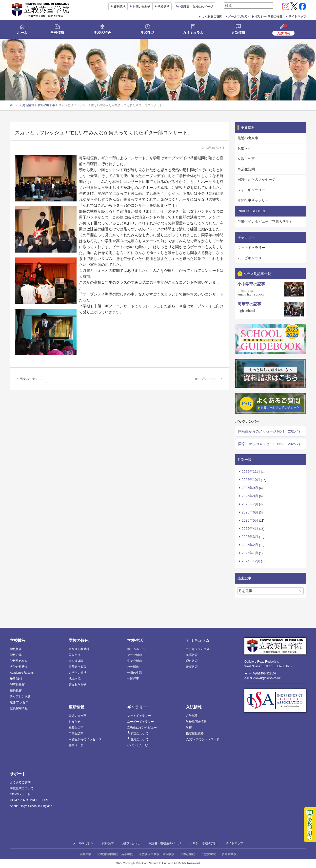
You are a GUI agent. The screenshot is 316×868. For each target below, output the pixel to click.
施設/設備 (16, 679)
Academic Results (22, 673)
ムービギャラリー (251, 258)
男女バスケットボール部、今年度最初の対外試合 (33, 379)
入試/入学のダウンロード (203, 739)
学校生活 (148, 33)
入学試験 (192, 716)
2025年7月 (250, 504)
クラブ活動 (135, 655)
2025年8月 (250, 496)
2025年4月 (250, 529)
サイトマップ (297, 17)
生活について (140, 739)
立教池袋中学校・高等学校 (115, 854)
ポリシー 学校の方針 (268, 17)
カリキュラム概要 (198, 649)
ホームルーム (136, 649)
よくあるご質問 (212, 17)
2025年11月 (251, 472)
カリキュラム (193, 33)
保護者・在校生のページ (165, 843)
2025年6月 (250, 512)
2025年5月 (250, 520)
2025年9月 (250, 488)
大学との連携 (78, 673)
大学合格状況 (19, 667)
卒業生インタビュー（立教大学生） (265, 221)
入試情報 (194, 707)
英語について (140, 733)
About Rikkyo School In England (31, 806)
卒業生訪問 (246, 169)
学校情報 (57, 33)
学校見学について (22, 788)
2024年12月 (251, 561)
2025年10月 (251, 480)
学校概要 (16, 649)
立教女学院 (208, 854)
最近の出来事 (46, 105)
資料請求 (108, 843)
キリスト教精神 (79, 649)
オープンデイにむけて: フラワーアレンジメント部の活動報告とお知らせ (209, 379)
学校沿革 (16, 655)
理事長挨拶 (17, 685)
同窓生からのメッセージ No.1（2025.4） (270, 431)
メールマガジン (238, 17)
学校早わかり (19, 661)
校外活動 (133, 667)
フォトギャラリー (251, 190)
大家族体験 (76, 661)
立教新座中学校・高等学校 (157, 854)
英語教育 (192, 655)
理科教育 (192, 661)
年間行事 (133, 679)
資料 (119, 7)
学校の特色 (102, 33)
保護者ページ (197, 7)
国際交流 (75, 655)
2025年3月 (250, 537)
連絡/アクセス (19, 702)
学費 (189, 728)
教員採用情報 (19, 708)
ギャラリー (137, 707)
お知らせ (244, 148)
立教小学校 (188, 854)
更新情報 (238, 33)
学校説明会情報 (196, 722)
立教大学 (85, 854)
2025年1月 (250, 553)
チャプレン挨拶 (20, 696)
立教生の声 (246, 159)
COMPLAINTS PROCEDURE (29, 800)
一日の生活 (135, 673)
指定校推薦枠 (195, 733)
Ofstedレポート (20, 794)
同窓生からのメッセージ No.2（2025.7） (270, 444)
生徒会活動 (135, 661)
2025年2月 (250, 545)
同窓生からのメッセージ (257, 179)
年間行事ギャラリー (253, 200)
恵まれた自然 (78, 685)
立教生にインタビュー (142, 728)
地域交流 (75, 679)
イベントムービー (139, 745)
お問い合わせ (141, 7)
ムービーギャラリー (140, 722)
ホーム (22, 33)
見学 (163, 7)
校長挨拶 (16, 690)
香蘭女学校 (229, 854)
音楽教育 (192, 667)
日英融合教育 (78, 667)
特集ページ (76, 745)
